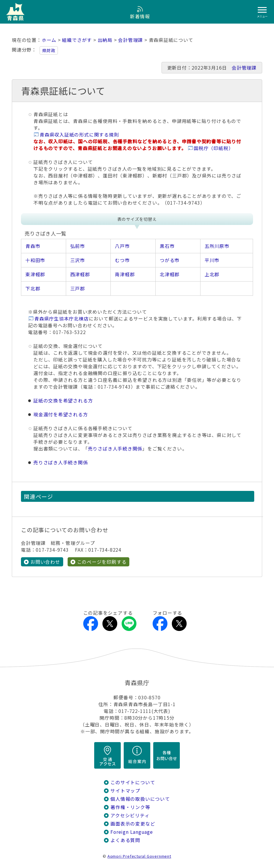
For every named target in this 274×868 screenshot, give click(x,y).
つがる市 (170, 260)
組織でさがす (77, 40)
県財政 (49, 50)
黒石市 (167, 246)
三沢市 (78, 260)
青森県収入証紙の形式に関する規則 (79, 135)
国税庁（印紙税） (213, 148)
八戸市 (122, 246)
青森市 (33, 246)
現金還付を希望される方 (61, 414)
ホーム (49, 40)
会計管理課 (131, 40)
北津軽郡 (170, 274)
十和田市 (35, 260)
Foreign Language (132, 832)
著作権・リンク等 (130, 807)
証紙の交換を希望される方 (63, 401)
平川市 (212, 260)
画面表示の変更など (133, 824)
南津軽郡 (125, 274)
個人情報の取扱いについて (140, 799)
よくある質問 (125, 840)
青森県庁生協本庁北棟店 (62, 319)
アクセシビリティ (130, 815)
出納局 (105, 40)
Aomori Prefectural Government (139, 856)
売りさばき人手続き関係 (115, 449)
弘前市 (78, 246)
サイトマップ (125, 791)
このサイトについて (133, 782)
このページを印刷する (102, 562)
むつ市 (122, 260)
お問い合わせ (45, 562)
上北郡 (212, 274)
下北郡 (33, 288)
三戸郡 (78, 288)
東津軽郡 (35, 274)
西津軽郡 (80, 274)
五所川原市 (217, 246)
